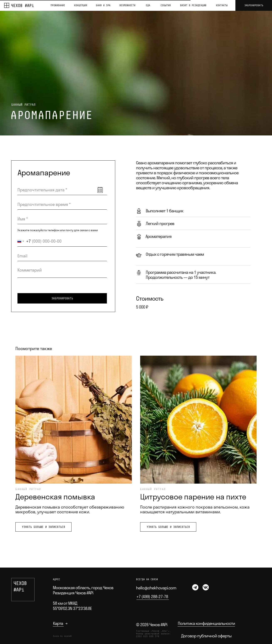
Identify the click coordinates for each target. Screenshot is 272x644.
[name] (62, 219)
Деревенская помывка (55, 497)
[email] (62, 256)
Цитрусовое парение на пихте (193, 497)
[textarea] (62, 272)
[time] (62, 204)
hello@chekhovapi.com (156, 588)
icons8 (68, 636)
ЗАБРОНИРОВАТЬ (62, 298)
